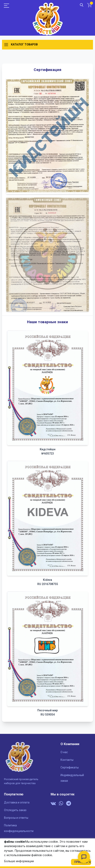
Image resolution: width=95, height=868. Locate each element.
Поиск (82, 5)
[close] (90, 862)
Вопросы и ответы (16, 818)
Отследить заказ (15, 810)
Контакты (67, 760)
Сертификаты (70, 767)
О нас (64, 752)
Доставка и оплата (17, 802)
